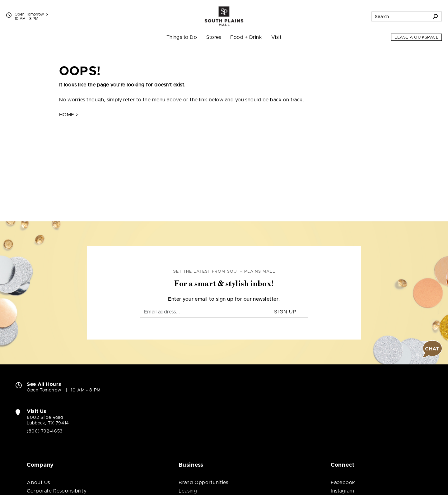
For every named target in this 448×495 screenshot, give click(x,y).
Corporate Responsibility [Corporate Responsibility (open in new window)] (57, 491)
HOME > (69, 115)
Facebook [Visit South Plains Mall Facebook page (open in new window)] (343, 483)
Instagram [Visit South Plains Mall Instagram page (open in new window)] (343, 491)
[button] (432, 349)
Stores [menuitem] (214, 37)
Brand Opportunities (203, 483)
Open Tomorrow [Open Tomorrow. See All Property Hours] (44, 390)
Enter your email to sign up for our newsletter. (224, 299)
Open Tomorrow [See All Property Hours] (31, 14)
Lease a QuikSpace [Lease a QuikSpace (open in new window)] (416, 37)
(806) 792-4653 (45, 431)
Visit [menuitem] (276, 37)
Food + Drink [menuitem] (246, 37)
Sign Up (285, 312)
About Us (38, 483)
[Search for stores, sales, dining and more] (400, 16)
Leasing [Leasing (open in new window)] (188, 491)
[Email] (202, 312)
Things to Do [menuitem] (182, 37)
